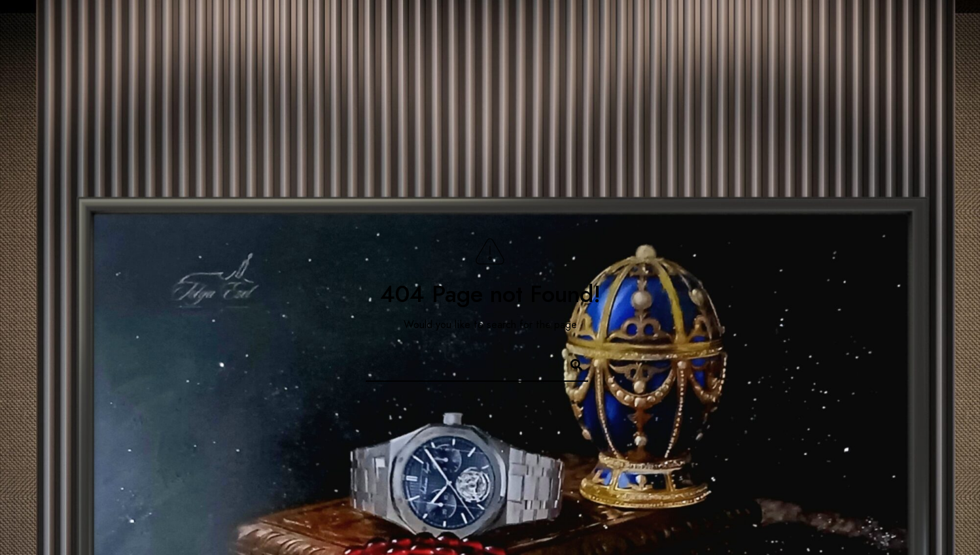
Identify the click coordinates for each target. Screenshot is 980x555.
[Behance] (907, 27)
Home (747, 54)
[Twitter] (860, 27)
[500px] (930, 27)
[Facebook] (837, 27)
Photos (816, 54)
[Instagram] (883, 27)
